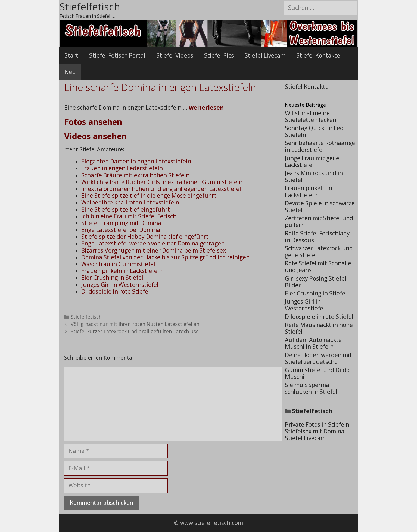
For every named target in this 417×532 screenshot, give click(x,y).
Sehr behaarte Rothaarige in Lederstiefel (320, 146)
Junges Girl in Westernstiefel (120, 285)
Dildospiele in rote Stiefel (116, 291)
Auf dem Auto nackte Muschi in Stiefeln (313, 343)
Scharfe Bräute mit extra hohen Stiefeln (135, 175)
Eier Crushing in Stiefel (112, 278)
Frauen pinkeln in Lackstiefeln (122, 271)
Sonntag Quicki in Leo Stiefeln (314, 131)
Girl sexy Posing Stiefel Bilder (316, 282)
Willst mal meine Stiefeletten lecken (311, 116)
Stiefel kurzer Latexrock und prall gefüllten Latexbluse (135, 331)
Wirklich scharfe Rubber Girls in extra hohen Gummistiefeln (162, 182)
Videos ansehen (95, 136)
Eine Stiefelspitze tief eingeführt (126, 209)
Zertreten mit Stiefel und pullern (319, 221)
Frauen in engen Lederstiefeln (122, 168)
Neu (70, 72)
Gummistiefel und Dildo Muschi (317, 373)
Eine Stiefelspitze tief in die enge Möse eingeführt (149, 196)
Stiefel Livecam (265, 55)
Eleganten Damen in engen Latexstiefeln (136, 161)
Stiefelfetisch (86, 317)
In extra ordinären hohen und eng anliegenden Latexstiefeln (163, 189)
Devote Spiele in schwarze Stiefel (320, 207)
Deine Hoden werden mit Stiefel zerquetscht (318, 358)
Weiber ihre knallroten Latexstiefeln (130, 202)
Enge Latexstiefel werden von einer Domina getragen (153, 243)
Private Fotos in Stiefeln (317, 424)
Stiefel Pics (219, 55)
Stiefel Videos (175, 55)
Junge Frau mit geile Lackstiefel (312, 161)
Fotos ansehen (93, 122)
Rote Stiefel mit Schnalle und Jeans (318, 267)
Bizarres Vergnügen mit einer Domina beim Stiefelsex (154, 250)
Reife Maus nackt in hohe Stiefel (319, 328)
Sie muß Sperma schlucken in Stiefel (311, 388)
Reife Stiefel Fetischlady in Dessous (317, 237)
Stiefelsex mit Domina (315, 431)
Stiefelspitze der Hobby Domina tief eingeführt (145, 237)
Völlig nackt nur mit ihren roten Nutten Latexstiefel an (135, 324)
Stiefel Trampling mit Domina (121, 223)
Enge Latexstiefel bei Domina (121, 230)
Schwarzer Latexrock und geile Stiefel (319, 252)
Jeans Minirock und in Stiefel (314, 176)
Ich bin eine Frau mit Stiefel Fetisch (129, 216)
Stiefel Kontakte (318, 55)
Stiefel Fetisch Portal (117, 55)
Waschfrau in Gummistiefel (118, 264)
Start (71, 55)
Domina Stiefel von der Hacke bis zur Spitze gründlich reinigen (165, 257)
